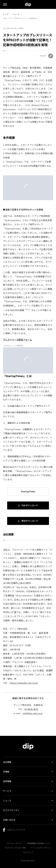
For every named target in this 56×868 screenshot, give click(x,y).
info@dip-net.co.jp (33, 713)
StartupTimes (28, 491)
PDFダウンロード (28, 505)
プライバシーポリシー (14, 843)
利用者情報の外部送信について (39, 843)
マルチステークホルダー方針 (15, 848)
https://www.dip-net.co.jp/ (24, 683)
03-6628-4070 (31, 709)
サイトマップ (28, 852)
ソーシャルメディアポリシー (41, 848)
